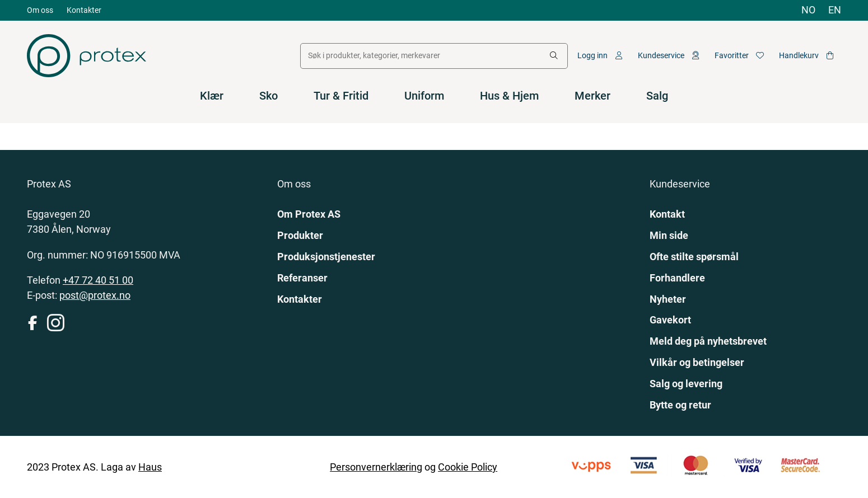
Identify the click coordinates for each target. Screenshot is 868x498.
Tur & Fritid (341, 96)
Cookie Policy (468, 467)
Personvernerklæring (376, 467)
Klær (212, 96)
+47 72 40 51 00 (98, 280)
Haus (150, 467)
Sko (269, 96)
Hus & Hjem (509, 96)
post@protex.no (95, 295)
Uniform (424, 96)
